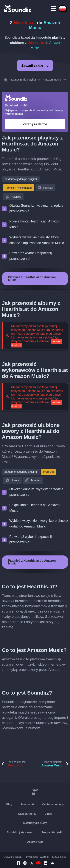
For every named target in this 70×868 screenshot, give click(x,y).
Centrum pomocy (53, 804)
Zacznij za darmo (35, 66)
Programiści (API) (52, 832)
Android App (35, 842)
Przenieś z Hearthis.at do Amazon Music (32, 279)
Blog (9, 804)
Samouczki (27, 804)
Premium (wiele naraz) (19, 188)
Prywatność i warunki (37, 857)
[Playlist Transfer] (18, 8)
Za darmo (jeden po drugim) (21, 179)
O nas (48, 814)
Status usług (59, 857)
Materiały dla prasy (35, 823)
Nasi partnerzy (27, 814)
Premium (49, 472)
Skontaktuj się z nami (20, 832)
